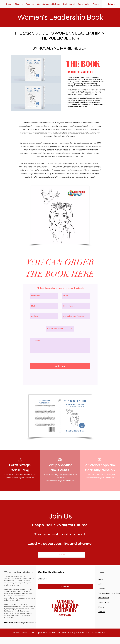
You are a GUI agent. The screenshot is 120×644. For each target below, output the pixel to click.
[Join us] (111, 4)
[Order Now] (60, 366)
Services (102, 589)
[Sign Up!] (65, 586)
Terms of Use (82, 633)
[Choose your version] (60, 329)
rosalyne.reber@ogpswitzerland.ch (20, 478)
